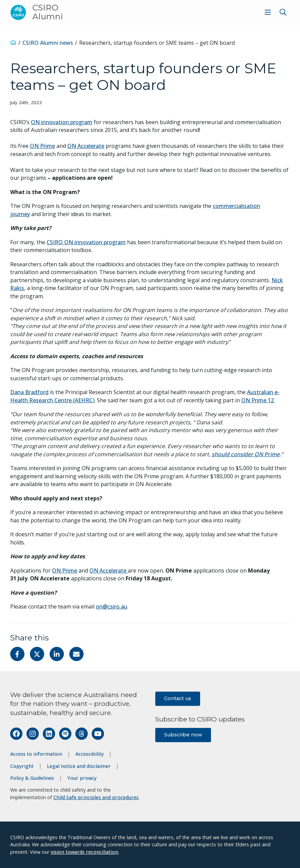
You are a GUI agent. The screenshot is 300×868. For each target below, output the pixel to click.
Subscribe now (183, 735)
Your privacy (82, 778)
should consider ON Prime (246, 454)
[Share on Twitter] (37, 654)
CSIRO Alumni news (48, 43)
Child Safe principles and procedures (96, 797)
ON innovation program (62, 122)
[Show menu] (268, 12)
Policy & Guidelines (32, 778)
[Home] (13, 43)
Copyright (22, 766)
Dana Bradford (29, 392)
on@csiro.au (112, 606)
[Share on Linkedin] (57, 654)
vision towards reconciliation (84, 852)
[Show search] (283, 12)
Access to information (36, 754)
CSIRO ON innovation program (86, 242)
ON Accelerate (86, 146)
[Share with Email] (76, 654)
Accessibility (90, 754)
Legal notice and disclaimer (79, 766)
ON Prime (42, 146)
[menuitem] (267, 12)
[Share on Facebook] (17, 654)
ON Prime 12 (258, 400)
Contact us (178, 698)
